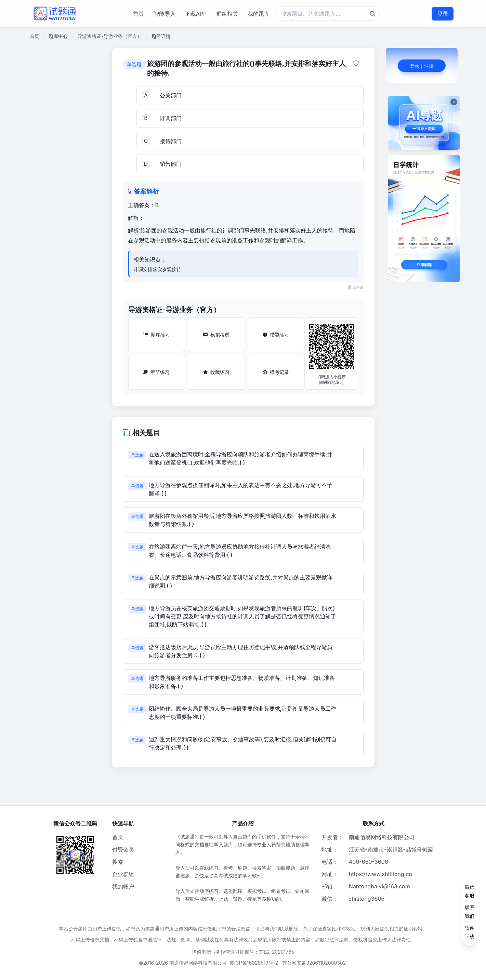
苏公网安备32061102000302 (314, 963)
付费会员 (123, 849)
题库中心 (58, 36)
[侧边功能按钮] (470, 912)
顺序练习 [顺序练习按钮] (157, 334)
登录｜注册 (422, 66)
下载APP (196, 14)
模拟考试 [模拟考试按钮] (216, 334)
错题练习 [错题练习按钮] (276, 334)
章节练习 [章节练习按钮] (156, 372)
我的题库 (259, 14)
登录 (443, 14)
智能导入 (165, 14)
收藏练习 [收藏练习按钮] (216, 372)
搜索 (118, 862)
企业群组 (123, 874)
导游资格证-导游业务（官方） (109, 36)
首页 (139, 14)
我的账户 (123, 886)
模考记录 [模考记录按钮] (276, 372)
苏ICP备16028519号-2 (254, 963)
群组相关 (227, 14)
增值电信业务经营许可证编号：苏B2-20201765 (243, 952)
